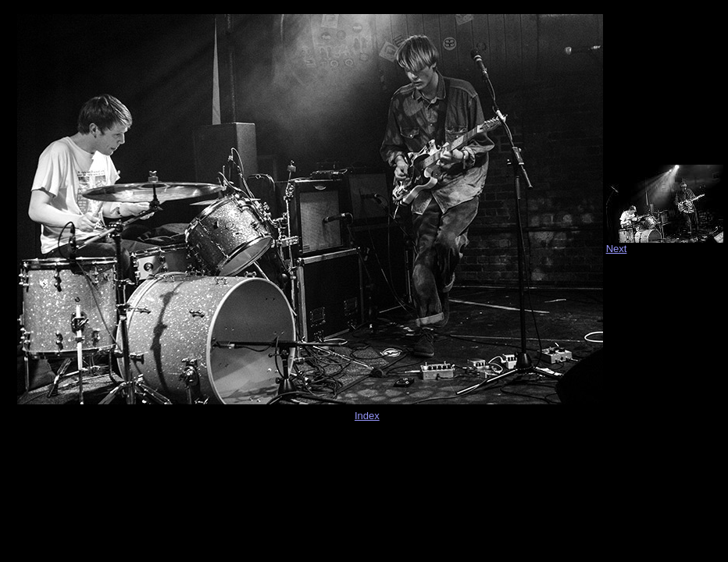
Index (367, 416)
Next (617, 249)
